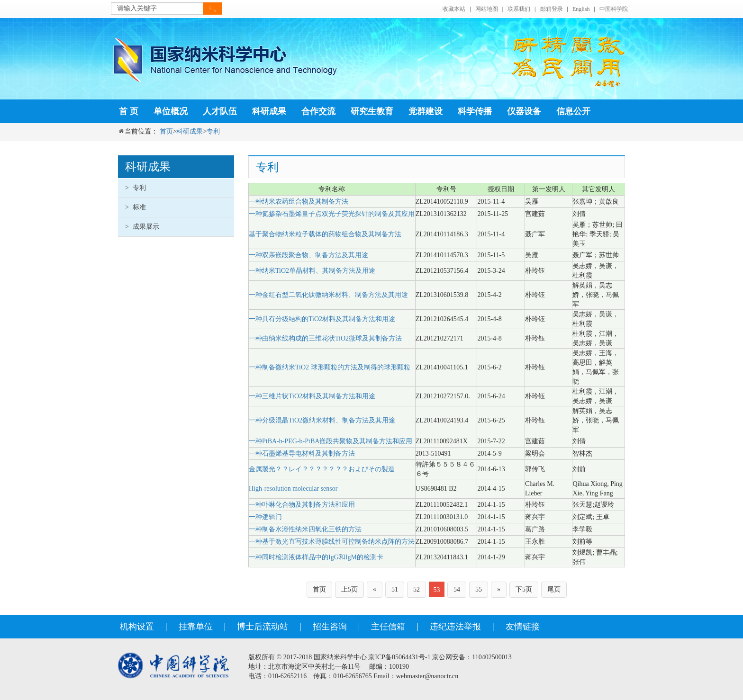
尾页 (554, 589)
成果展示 (142, 227)
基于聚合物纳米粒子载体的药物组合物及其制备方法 (325, 234)
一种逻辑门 (265, 517)
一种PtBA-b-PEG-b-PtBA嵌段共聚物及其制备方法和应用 (331, 441)
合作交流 (318, 111)
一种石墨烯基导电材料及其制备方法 (302, 453)
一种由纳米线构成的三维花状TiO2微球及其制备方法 (325, 338)
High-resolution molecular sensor (293, 489)
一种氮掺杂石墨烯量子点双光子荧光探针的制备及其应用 (332, 214)
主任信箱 (388, 627)
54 (457, 589)
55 (479, 589)
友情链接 (523, 627)
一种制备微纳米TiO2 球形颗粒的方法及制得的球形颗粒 (330, 367)
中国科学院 (614, 9)
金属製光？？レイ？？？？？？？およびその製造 (322, 469)
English (581, 9)
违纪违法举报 (455, 627)
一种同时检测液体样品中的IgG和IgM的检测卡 (316, 557)
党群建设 (426, 111)
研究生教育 (372, 111)
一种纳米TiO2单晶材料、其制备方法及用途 (312, 271)
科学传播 (475, 111)
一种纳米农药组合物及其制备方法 (299, 202)
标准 (136, 207)
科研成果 (269, 111)
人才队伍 (220, 111)
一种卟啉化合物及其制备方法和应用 (302, 505)
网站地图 (487, 9)
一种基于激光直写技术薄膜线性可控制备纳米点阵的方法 (332, 542)
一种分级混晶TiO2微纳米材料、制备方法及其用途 (322, 420)
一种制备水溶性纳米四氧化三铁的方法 (305, 529)
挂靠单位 (196, 627)
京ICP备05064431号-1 (399, 657)
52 (417, 589)
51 (395, 589)
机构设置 (137, 627)
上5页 (349, 589)
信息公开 (573, 111)
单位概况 (171, 111)
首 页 (129, 111)
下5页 (524, 589)
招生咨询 (330, 627)
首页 (166, 131)
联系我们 (519, 9)
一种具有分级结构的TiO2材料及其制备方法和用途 (322, 319)
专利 (213, 131)
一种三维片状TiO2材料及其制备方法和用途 (312, 396)
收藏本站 (454, 9)
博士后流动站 (263, 627)
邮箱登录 (552, 9)
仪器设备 (524, 111)
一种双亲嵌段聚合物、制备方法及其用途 (308, 255)
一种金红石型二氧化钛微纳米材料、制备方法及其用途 (328, 295)
